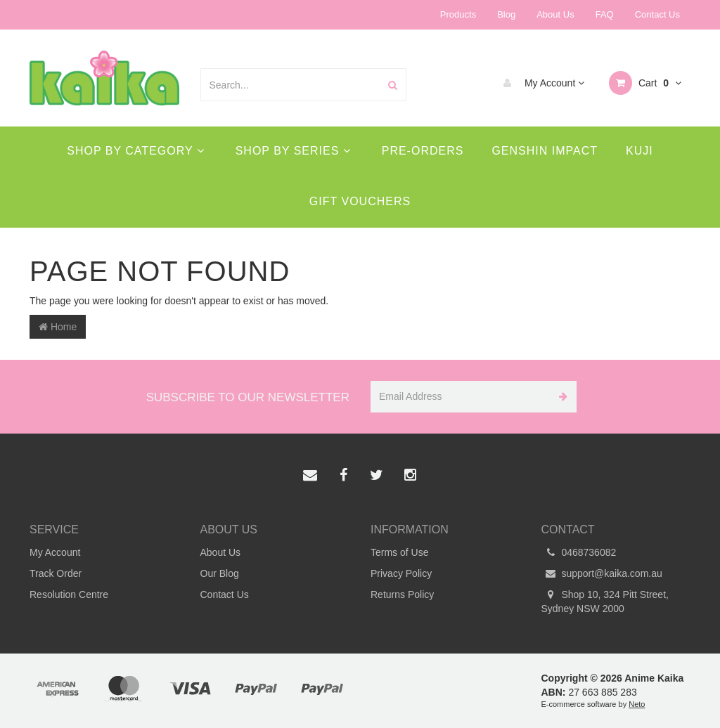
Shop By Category (135, 151)
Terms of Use (399, 552)
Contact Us (657, 14)
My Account (540, 83)
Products (458, 14)
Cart (645, 83)
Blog (506, 14)
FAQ (605, 14)
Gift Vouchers (360, 201)
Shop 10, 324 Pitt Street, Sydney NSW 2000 (605, 601)
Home (58, 327)
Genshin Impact (545, 151)
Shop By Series (293, 151)
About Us (555, 14)
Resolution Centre (69, 594)
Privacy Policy (401, 573)
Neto (637, 704)
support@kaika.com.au (602, 573)
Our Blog (220, 573)
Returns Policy (402, 594)
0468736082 (579, 552)
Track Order (56, 573)
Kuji (639, 151)
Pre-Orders (423, 151)
